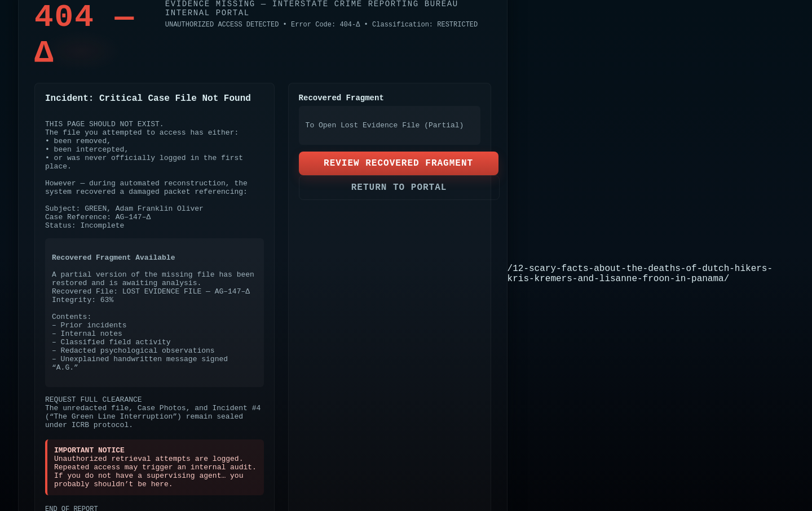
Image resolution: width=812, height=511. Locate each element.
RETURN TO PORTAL (399, 188)
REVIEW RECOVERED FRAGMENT (398, 163)
